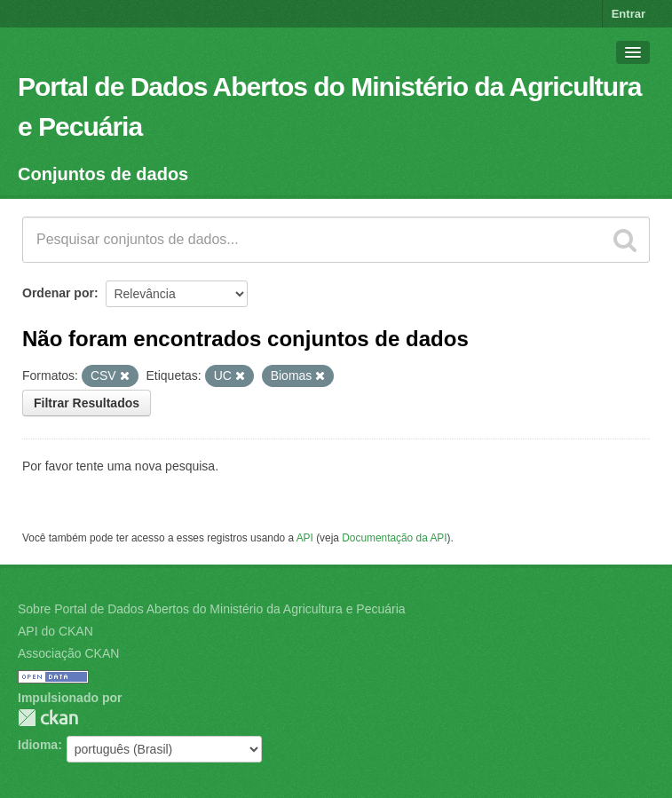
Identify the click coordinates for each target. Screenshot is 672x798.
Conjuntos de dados (103, 174)
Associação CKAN (68, 653)
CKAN (48, 718)
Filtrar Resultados (87, 403)
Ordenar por (58, 293)
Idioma (38, 745)
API (305, 538)
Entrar (629, 14)
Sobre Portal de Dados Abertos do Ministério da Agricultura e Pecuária (212, 609)
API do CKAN (55, 631)
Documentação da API (394, 538)
